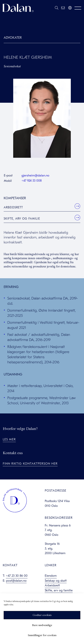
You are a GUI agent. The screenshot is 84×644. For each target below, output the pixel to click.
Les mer (9, 439)
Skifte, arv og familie (22, 219)
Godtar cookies (42, 615)
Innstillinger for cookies (42, 635)
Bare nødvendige (42, 625)
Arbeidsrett (13, 207)
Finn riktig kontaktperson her (30, 464)
